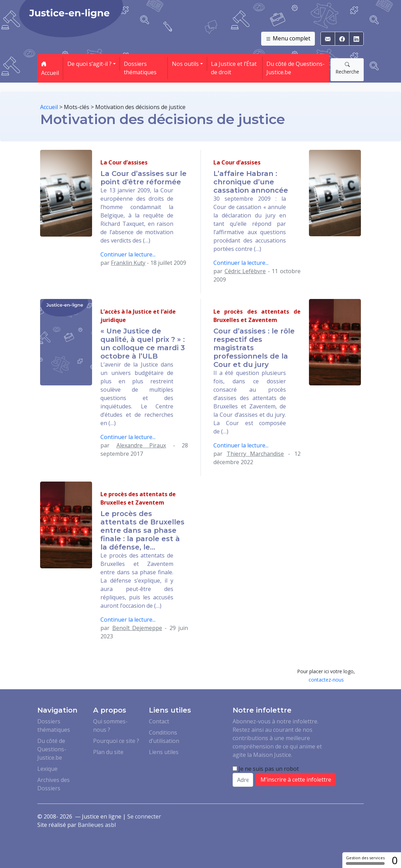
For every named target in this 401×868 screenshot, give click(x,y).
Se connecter (144, 816)
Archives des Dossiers (54, 784)
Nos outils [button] (185, 64)
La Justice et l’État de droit (234, 68)
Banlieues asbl (97, 825)
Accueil (50, 68)
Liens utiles (164, 752)
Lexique (47, 769)
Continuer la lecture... (128, 254)
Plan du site (108, 752)
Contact (159, 721)
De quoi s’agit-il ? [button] (89, 64)
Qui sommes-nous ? (110, 725)
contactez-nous (326, 680)
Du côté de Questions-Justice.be (296, 68)
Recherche (347, 68)
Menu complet (288, 39)
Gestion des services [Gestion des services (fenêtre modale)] (365, 860)
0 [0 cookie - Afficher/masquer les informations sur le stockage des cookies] (395, 860)
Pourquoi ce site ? (116, 741)
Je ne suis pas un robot (266, 769)
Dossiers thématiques (140, 68)
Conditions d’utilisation (164, 737)
